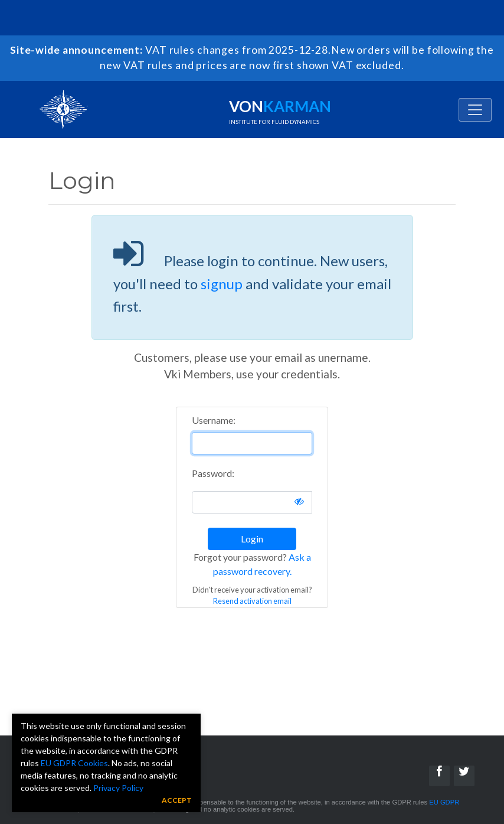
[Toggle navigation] (475, 110)
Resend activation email (252, 601)
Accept (177, 800)
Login (252, 539)
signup (222, 284)
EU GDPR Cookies (74, 763)
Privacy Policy (118, 788)
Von (280, 111)
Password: (213, 473)
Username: (214, 420)
